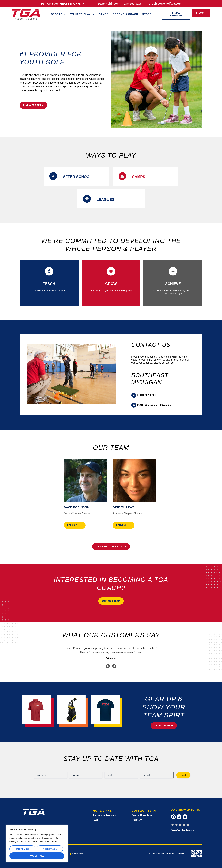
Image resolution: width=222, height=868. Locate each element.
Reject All (50, 849)
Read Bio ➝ (73, 525)
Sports (59, 14)
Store (147, 14)
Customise (23, 849)
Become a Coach (125, 14)
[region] (37, 844)
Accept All (37, 856)
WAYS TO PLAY (82, 14)
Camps (104, 14)
